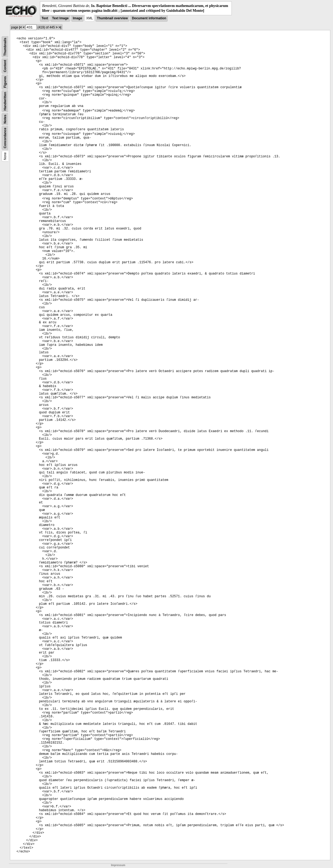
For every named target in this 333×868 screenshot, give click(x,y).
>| (60, 27)
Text (45, 18)
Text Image (60, 18)
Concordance (5, 138)
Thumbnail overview (112, 18)
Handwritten (5, 101)
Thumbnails (5, 47)
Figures (5, 82)
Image (78, 18)
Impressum (118, 865)
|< (21, 27)
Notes (5, 119)
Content (5, 66)
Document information (149, 18)
